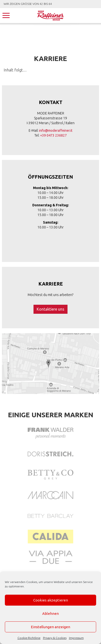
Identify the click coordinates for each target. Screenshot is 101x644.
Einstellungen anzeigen (50, 627)
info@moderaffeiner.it (56, 131)
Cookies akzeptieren (51, 600)
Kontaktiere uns (50, 309)
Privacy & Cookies (55, 638)
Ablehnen (50, 614)
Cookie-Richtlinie (29, 638)
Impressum (76, 638)
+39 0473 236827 (53, 135)
